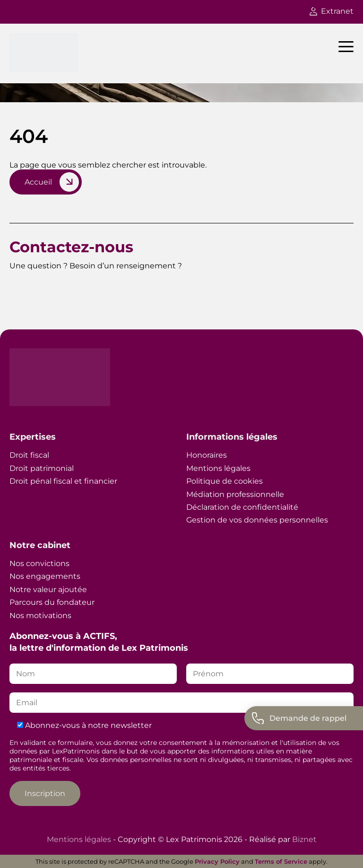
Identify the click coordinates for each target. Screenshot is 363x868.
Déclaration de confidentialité (242, 507)
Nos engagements (45, 576)
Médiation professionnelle (235, 494)
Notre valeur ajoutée (48, 589)
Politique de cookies (225, 481)
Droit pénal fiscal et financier (63, 481)
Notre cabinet (40, 545)
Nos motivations (40, 616)
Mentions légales (218, 468)
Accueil (38, 182)
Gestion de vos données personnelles (257, 520)
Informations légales (232, 437)
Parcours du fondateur (52, 602)
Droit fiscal (29, 455)
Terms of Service (281, 861)
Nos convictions (39, 563)
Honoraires (207, 455)
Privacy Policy (217, 861)
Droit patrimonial (42, 468)
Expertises (33, 437)
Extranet (332, 11)
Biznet (304, 839)
